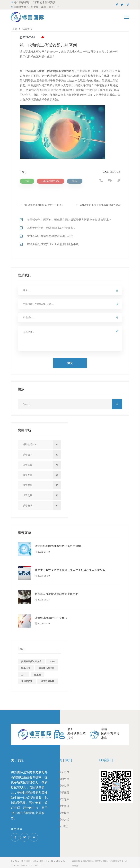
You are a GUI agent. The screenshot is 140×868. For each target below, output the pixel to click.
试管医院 (64, 793)
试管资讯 (64, 786)
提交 (70, 363)
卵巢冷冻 (26, 668)
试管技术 (64, 813)
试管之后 (64, 820)
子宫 (27, 181)
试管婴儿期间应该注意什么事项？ (46, 205)
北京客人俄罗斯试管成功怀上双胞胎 (56, 594)
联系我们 (106, 760)
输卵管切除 (27, 681)
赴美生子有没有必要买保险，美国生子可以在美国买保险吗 (70, 570)
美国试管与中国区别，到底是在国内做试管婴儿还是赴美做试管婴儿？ (69, 220)
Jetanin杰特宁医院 (51, 181)
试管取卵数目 (48, 681)
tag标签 (63, 826)
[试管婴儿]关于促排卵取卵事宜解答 (102, 205)
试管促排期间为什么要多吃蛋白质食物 (58, 546)
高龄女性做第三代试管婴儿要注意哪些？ (51, 228)
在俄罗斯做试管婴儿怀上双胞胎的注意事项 (53, 244)
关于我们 (65, 760)
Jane (52, 661)
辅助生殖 (64, 779)
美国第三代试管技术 (31, 661)
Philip (75, 181)
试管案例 (64, 806)
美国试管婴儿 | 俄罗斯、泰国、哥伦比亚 (35, 7)
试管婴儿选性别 (46, 668)
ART (23, 675)
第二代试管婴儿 (29, 71)
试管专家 (64, 799)
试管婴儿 (55, 76)
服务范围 (64, 772)
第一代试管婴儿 (51, 71)
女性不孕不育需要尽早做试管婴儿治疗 (50, 236)
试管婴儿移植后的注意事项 (51, 618)
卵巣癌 (37, 675)
